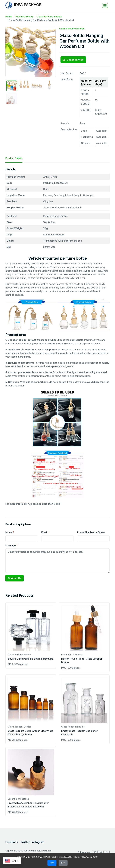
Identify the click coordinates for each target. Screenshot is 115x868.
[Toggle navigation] (105, 5)
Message (12, 545)
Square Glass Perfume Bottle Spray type (31, 659)
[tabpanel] (57, 338)
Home (9, 17)
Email (45, 532)
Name (10, 532)
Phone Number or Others (91, 532)
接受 (52, 863)
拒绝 (63, 863)
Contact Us (15, 578)
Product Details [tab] (14, 158)
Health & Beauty (24, 17)
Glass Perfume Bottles (49, 17)
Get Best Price (73, 60)
